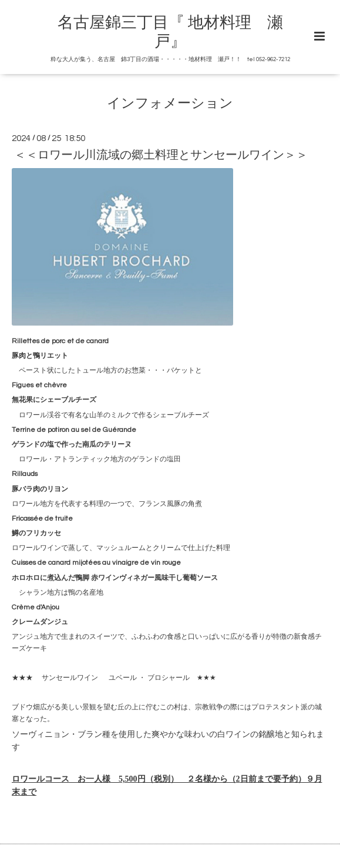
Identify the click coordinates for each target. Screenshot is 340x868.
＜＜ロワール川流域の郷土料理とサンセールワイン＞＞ (161, 155)
